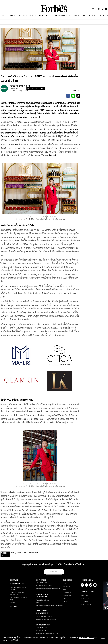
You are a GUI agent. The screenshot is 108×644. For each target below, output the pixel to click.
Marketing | (21, 88)
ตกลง (103, 639)
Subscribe (54, 572)
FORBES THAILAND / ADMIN (20, 86)
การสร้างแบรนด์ (22, 553)
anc (13, 553)
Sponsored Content (36, 88)
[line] (73, 96)
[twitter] (78, 96)
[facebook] (68, 96)
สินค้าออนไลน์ (33, 553)
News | (13, 88)
